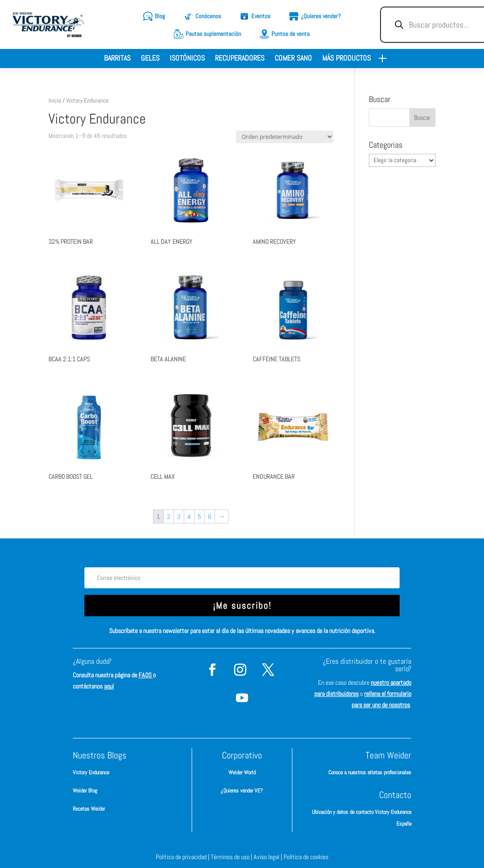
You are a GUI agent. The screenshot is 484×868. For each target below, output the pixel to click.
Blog (160, 16)
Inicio (55, 100)
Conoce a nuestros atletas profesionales (370, 772)
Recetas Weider (89, 809)
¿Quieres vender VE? (242, 791)
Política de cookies (306, 857)
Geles (150, 59)
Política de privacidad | (183, 857)
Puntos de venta (290, 34)
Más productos (346, 59)
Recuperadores (240, 59)
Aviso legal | (269, 857)
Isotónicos (187, 59)
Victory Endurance (91, 772)
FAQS (146, 675)
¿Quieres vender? (321, 16)
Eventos (261, 16)
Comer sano (293, 59)
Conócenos (208, 16)
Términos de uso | (232, 857)
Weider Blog (85, 791)
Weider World (242, 772)
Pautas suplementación (213, 34)
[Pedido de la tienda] (285, 137)
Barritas (117, 59)
